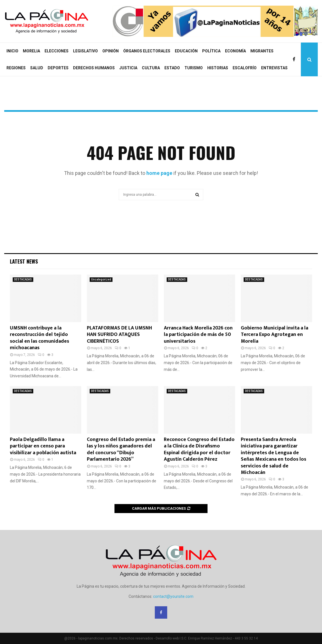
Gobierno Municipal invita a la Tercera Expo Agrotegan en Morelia (274, 335)
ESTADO (172, 68)
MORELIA (31, 51)
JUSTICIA (128, 68)
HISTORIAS (218, 68)
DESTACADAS (23, 279)
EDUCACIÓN (186, 51)
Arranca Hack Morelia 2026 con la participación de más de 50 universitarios (198, 335)
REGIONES (16, 68)
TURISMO (194, 68)
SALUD (37, 68)
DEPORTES (58, 68)
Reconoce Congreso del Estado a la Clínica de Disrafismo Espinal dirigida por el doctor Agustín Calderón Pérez (199, 449)
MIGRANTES (262, 51)
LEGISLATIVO (85, 51)
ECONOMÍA (235, 51)
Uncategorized (101, 279)
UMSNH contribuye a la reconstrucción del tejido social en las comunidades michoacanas (39, 338)
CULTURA (151, 68)
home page (159, 173)
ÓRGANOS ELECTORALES (147, 51)
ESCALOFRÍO (245, 68)
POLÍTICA (211, 51)
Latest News (24, 261)
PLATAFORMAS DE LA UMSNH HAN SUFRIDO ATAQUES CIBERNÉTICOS (119, 335)
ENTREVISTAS (274, 68)
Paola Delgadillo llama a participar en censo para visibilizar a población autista (43, 446)
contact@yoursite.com (173, 596)
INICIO (12, 51)
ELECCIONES (57, 51)
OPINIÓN (111, 51)
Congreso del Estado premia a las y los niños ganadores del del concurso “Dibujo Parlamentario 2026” (121, 449)
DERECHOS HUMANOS (94, 68)
